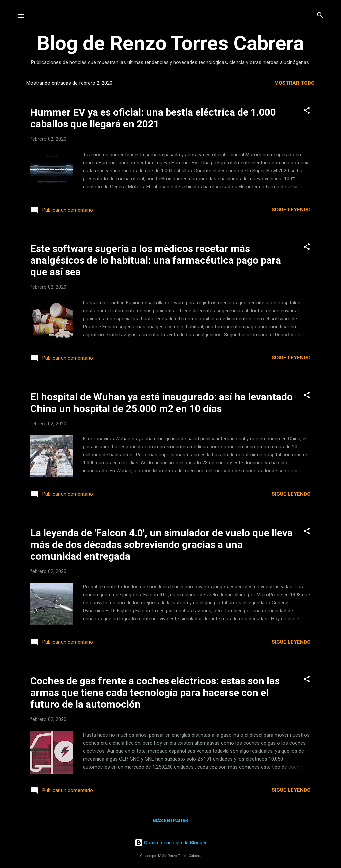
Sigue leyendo (291, 210)
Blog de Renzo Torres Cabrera (170, 43)
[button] (307, 111)
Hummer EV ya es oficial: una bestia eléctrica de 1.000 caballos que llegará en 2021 (153, 118)
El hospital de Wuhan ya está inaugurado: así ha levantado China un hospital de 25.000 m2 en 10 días (162, 403)
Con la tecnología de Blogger (171, 843)
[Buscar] (320, 15)
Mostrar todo (295, 83)
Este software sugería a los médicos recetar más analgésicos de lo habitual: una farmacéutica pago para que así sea (156, 260)
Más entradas (170, 821)
